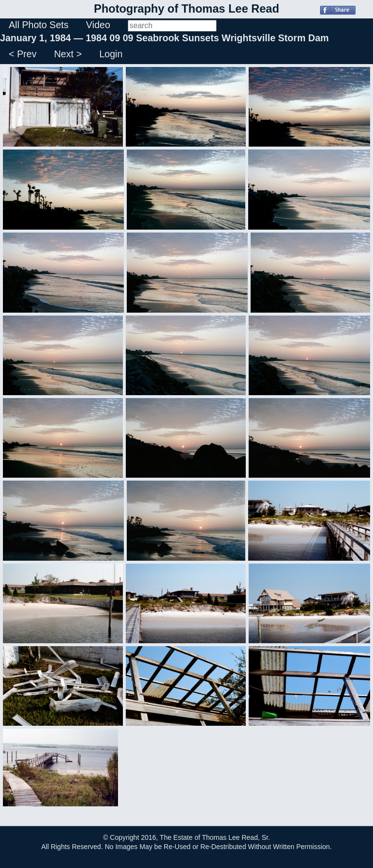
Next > (68, 54)
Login (111, 54)
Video (98, 25)
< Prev (23, 54)
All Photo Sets (39, 25)
